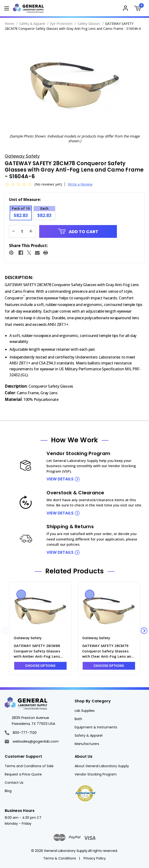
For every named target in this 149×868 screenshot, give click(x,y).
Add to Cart (78, 232)
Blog (8, 791)
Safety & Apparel (89, 735)
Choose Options (40, 666)
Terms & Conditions (60, 858)
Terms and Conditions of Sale (29, 766)
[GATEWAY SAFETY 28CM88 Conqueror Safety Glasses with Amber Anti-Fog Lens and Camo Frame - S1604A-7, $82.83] (40, 610)
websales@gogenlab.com (32, 741)
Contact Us (14, 783)
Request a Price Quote (23, 774)
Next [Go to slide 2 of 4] (144, 631)
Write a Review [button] (80, 184)
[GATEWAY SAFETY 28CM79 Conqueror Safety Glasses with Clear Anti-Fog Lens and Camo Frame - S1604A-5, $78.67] (109, 610)
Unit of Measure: (25, 199)
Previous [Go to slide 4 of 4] (5, 631)
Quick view (21, 594)
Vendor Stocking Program (96, 774)
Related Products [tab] (75, 571)
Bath (78, 719)
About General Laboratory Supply (102, 766)
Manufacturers (87, 744)
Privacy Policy (95, 858)
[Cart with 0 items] (139, 9)
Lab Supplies (85, 711)
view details (60, 479)
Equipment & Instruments (96, 727)
